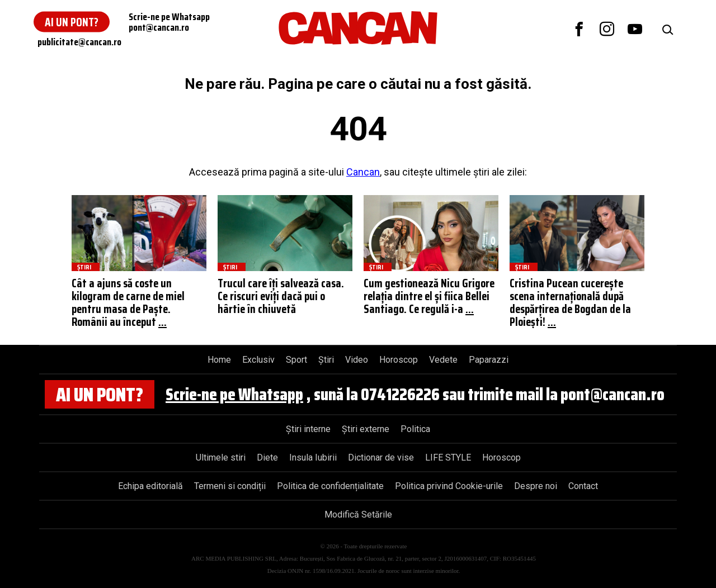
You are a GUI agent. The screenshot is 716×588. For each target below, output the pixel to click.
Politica (415, 429)
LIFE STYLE (448, 457)
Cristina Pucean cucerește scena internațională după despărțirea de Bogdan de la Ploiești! (570, 302)
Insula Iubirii (313, 457)
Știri (326, 360)
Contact (583, 486)
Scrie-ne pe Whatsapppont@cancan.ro (169, 22)
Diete (267, 457)
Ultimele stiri (221, 457)
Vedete (443, 360)
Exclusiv (258, 360)
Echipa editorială (150, 486)
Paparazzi (489, 360)
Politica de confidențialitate (330, 486)
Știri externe (366, 429)
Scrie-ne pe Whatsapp (234, 394)
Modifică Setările (358, 514)
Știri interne (308, 429)
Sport (296, 360)
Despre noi (536, 486)
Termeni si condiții (230, 486)
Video (357, 360)
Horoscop (399, 360)
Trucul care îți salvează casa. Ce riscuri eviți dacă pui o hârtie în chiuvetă (281, 296)
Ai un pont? (72, 22)
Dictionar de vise (381, 457)
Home (219, 360)
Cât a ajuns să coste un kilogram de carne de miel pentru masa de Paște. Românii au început (128, 302)
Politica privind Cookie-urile (449, 486)
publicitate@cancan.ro (79, 42)
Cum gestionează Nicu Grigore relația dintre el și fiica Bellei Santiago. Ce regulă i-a (429, 296)
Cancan (363, 172)
